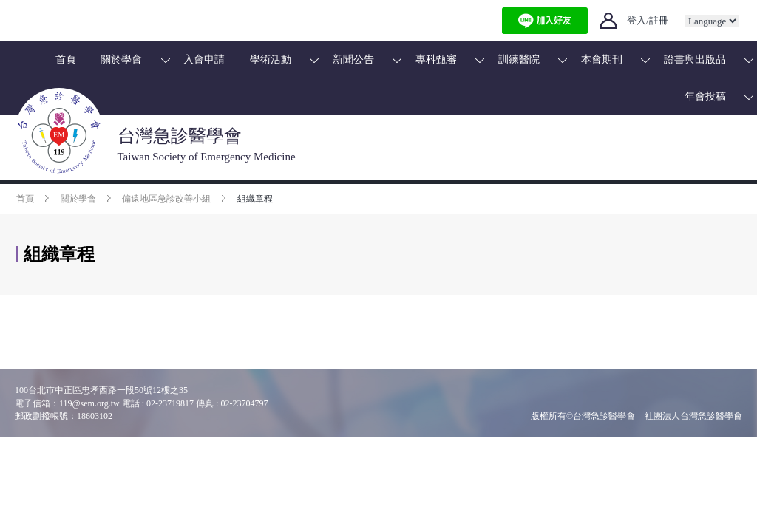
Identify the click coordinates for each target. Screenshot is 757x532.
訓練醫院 (519, 59)
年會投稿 (705, 96)
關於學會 (121, 59)
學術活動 (271, 59)
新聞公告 (353, 59)
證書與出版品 (695, 59)
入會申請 (204, 59)
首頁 (66, 59)
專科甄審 (436, 59)
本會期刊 (602, 59)
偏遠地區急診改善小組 (166, 199)
